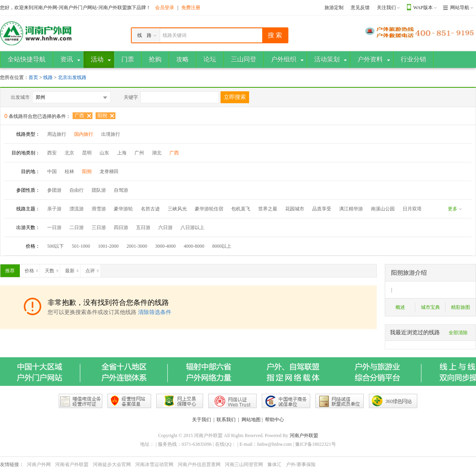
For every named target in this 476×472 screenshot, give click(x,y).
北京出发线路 (72, 77)
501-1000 (81, 246)
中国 (52, 171)
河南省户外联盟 (72, 464)
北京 (69, 153)
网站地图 (251, 420)
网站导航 (460, 8)
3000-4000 (165, 246)
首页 (33, 77)
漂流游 (77, 209)
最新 (73, 269)
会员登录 (165, 8)
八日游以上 (192, 227)
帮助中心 (274, 420)
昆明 (87, 153)
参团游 (54, 190)
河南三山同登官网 (244, 464)
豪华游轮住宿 (209, 209)
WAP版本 (423, 8)
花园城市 (295, 209)
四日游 (121, 227)
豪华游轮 (123, 209)
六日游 (165, 227)
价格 (32, 269)
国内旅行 (84, 134)
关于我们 (202, 420)
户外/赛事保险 (301, 464)
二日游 (77, 227)
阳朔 (102, 116)
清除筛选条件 (155, 312)
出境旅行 (111, 134)
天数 (52, 269)
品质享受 (322, 209)
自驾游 (121, 190)
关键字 (131, 97)
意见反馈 (360, 8)
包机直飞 (241, 209)
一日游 (54, 227)
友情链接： (12, 464)
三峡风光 (177, 209)
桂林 (69, 171)
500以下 (56, 246)
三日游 (99, 227)
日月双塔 (412, 209)
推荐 (12, 269)
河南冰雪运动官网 (154, 464)
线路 (49, 77)
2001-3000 (137, 246)
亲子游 (54, 209)
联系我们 (226, 420)
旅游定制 (334, 8)
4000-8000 (194, 246)
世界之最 (268, 209)
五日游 (143, 227)
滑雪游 (99, 209)
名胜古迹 (150, 209)
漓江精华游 (351, 209)
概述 (400, 307)
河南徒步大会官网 (112, 464)
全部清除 (458, 333)
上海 (122, 153)
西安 (52, 153)
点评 (93, 269)
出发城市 (20, 97)
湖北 (157, 153)
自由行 (77, 190)
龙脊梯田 (109, 171)
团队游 (99, 190)
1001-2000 (108, 246)
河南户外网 (39, 464)
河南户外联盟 (304, 435)
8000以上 (222, 246)
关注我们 (386, 8)
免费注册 (191, 8)
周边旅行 (57, 134)
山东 (104, 153)
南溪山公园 (383, 209)
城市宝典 (430, 307)
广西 (79, 116)
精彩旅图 (461, 307)
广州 (139, 153)
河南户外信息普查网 (199, 464)
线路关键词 (175, 35)
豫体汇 (274, 464)
